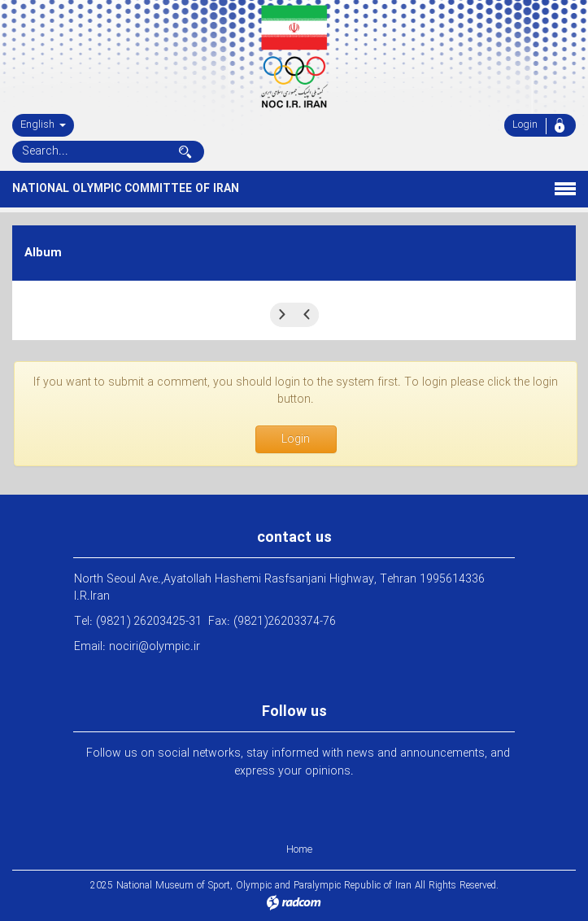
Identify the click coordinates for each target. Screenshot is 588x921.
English (43, 125)
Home (299, 850)
